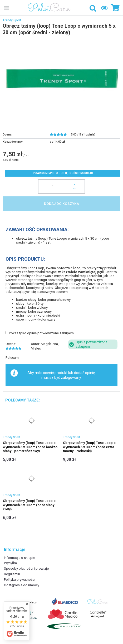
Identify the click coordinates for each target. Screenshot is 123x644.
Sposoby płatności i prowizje (26, 568)
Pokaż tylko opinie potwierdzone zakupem (41, 333)
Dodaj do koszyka (61, 204)
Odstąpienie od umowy (22, 585)
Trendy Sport (12, 20)
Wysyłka (10, 563)
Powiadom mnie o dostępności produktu (63, 173)
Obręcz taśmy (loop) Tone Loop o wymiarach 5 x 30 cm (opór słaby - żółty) (30, 505)
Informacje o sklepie (19, 558)
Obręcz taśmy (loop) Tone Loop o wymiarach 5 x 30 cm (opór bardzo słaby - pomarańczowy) (30, 447)
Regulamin (12, 574)
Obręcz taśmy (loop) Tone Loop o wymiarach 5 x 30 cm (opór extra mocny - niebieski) (89, 447)
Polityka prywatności (20, 580)
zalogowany (71, 377)
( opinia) (89, 135)
